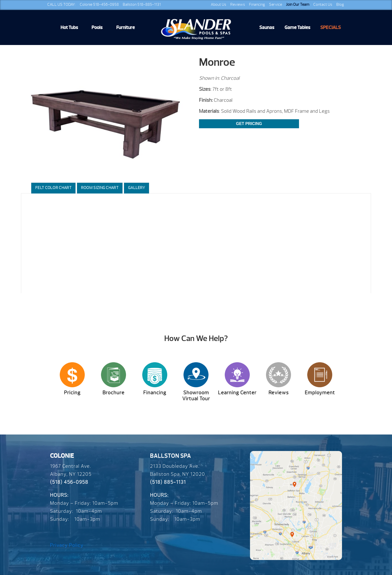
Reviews (238, 4)
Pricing (72, 393)
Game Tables (297, 27)
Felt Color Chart (53, 188)
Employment (320, 393)
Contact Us (323, 4)
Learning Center (237, 393)
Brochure (113, 393)
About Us (218, 4)
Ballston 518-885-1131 (142, 4)
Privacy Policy (67, 545)
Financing (257, 4)
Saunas (267, 27)
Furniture (125, 27)
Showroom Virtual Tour (196, 396)
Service (275, 4)
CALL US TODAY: (61, 4)
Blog (340, 4)
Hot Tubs (69, 27)
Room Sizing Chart (100, 188)
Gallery (136, 188)
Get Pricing (249, 124)
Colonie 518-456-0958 (99, 4)
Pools (97, 27)
